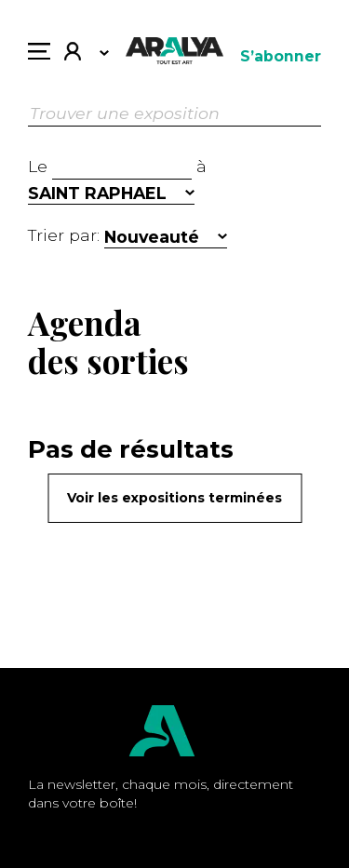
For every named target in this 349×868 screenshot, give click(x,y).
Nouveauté (152, 237)
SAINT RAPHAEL (97, 193)
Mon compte (73, 53)
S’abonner (281, 56)
